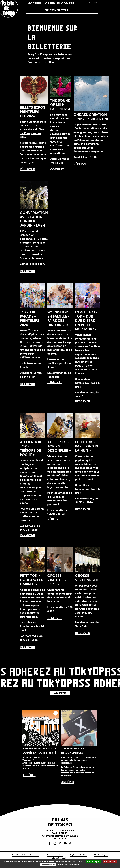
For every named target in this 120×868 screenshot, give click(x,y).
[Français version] (90, 3)
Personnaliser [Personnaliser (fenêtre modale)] (48, 865)
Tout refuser (110, 861)
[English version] (96, 3)
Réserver (27, 169)
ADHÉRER (29, 775)
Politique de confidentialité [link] (68, 865)
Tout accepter (94, 861)
